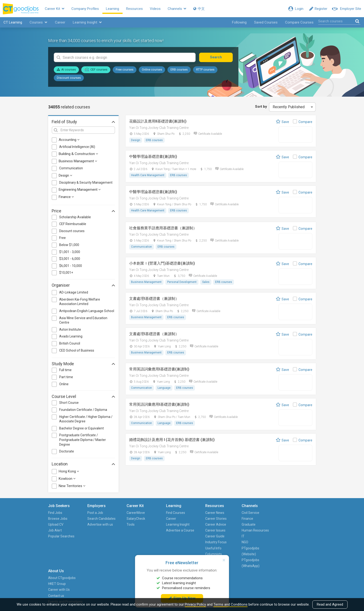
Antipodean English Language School (87, 311)
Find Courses (175, 513)
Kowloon (67, 479)
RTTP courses (205, 70)
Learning (113, 9)
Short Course (69, 403)
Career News (215, 513)
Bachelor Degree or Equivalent (81, 428)
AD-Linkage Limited (74, 293)
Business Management (78, 161)
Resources (135, 9)
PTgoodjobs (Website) (250, 551)
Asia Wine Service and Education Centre (83, 320)
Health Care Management (148, 175)
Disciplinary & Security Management (86, 183)
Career (60, 23)
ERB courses (179, 70)
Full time (65, 370)
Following (239, 23)
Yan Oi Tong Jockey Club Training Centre (159, 128)
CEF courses (96, 70)
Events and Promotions (298, 536)
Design (66, 175)
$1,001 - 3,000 (70, 252)
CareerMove (136, 513)
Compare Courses (299, 23)
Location (83, 464)
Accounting (69, 140)
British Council (70, 344)
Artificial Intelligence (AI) (77, 147)
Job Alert (55, 531)
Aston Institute (70, 329)
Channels (177, 9)
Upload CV (56, 524)
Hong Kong (69, 472)
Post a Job (95, 513)
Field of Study (83, 122)
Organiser (83, 285)
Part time (66, 377)
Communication (71, 168)
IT (243, 536)
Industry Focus (216, 542)
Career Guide (215, 536)
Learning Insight (87, 23)
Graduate (249, 524)
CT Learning (13, 23)
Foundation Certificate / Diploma (83, 410)
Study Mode (83, 364)
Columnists (213, 554)
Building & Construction (78, 154)
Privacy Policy (195, 604)
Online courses (152, 70)
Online (64, 384)
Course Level (83, 397)
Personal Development (182, 282)
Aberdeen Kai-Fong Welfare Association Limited (80, 302)
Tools (131, 524)
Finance (66, 197)
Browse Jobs (58, 519)
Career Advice (215, 524)
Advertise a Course (180, 531)
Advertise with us (100, 524)
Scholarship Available (75, 217)
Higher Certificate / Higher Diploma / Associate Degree (86, 419)
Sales (206, 282)
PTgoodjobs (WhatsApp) (251, 563)
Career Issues (215, 531)
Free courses (125, 70)
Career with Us (292, 524)
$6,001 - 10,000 (71, 266)
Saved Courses (266, 23)
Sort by (261, 107)
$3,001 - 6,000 (70, 259)
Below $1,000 (69, 245)
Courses (39, 23)
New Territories (72, 486)
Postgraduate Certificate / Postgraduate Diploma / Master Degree (83, 440)
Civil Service (250, 513)
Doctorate (67, 452)
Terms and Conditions (230, 604)
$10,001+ (66, 273)
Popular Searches (61, 536)
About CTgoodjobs (295, 513)
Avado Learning (71, 337)
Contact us (289, 531)
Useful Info (213, 548)
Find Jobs (55, 513)
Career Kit (55, 9)
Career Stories (216, 519)
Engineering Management (80, 190)
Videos (156, 9)
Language (164, 388)
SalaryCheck (136, 519)
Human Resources (255, 531)
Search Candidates (101, 519)
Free (62, 238)
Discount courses (69, 78)
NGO (245, 542)
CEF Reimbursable (73, 224)
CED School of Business (77, 350)
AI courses (66, 70)
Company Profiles (86, 9)
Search (216, 57)
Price (83, 211)
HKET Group (290, 519)
